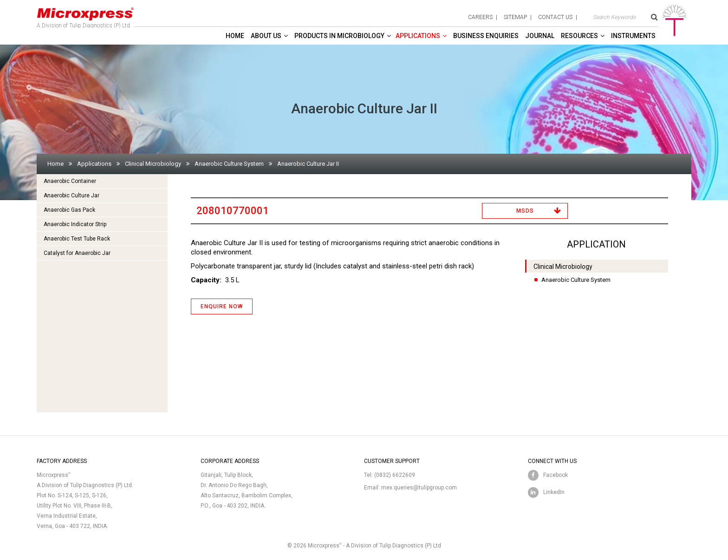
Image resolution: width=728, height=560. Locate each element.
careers (480, 17)
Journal (540, 36)
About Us (266, 36)
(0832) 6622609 (395, 475)
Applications (418, 36)
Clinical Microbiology (153, 164)
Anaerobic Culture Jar (71, 195)
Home (235, 36)
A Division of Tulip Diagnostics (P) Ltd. (85, 16)
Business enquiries (486, 36)
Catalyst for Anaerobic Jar (77, 253)
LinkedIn (554, 492)
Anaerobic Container (70, 181)
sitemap (515, 17)
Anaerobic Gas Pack (69, 210)
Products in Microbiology (339, 36)
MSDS (525, 211)
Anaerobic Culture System (229, 164)
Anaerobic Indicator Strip (75, 224)
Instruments (633, 36)
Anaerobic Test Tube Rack (77, 239)
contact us (555, 17)
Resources (579, 36)
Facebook (556, 475)
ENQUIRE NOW (222, 306)
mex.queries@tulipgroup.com (419, 488)
